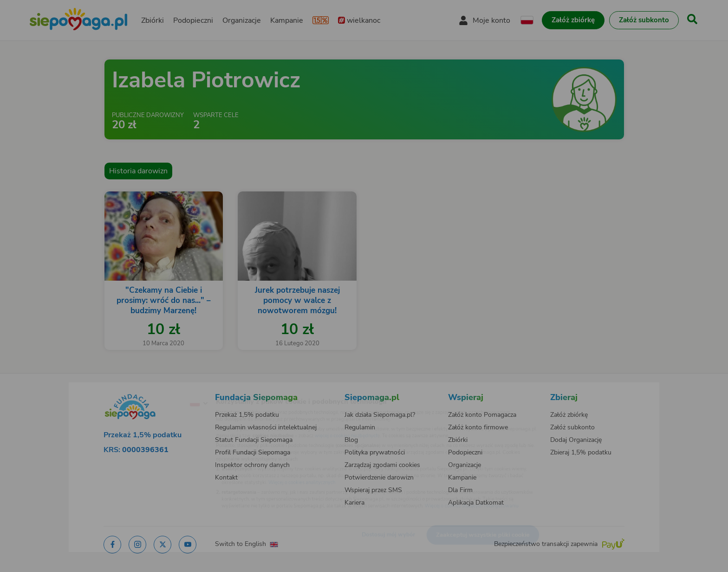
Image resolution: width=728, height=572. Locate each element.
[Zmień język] (160, 388)
